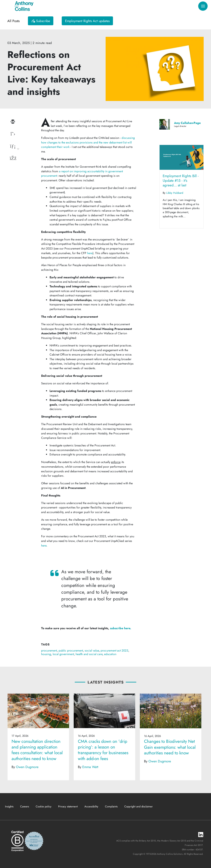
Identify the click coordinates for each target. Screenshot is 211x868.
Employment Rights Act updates (87, 21)
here (90, 253)
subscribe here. (121, 628)
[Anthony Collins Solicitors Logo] (24, 6)
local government (63, 654)
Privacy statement (68, 806)
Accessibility (91, 806)
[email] (13, 122)
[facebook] (13, 159)
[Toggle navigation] (203, 6)
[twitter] (13, 134)
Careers (25, 806)
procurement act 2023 (114, 650)
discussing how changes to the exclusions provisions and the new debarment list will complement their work (88, 142)
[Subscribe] (41, 21)
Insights (9, 806)
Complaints (111, 806)
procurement (49, 650)
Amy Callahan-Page (187, 123)
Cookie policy (44, 806)
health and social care (89, 654)
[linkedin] (13, 146)
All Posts (13, 21)
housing (46, 654)
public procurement (71, 650)
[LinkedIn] (201, 835)
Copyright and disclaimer (138, 806)
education (110, 654)
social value (92, 650)
